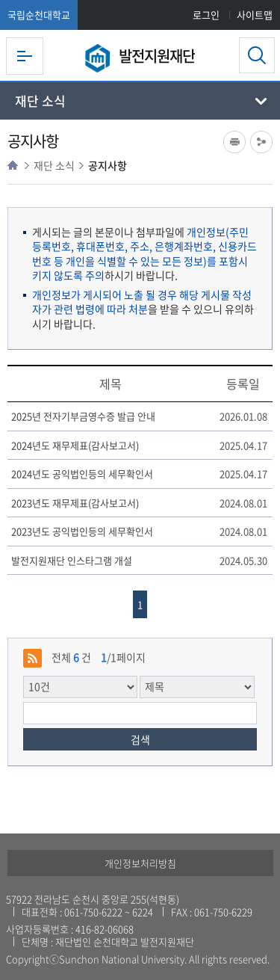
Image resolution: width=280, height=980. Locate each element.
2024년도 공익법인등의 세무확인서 (82, 474)
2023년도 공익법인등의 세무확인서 (82, 531)
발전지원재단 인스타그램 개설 (72, 561)
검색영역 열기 (257, 55)
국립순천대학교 (39, 15)
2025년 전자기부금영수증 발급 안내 (83, 416)
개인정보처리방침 (140, 863)
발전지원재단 (157, 56)
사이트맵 (255, 15)
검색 (140, 739)
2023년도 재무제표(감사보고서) (75, 503)
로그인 (206, 15)
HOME (13, 165)
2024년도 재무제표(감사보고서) (75, 446)
